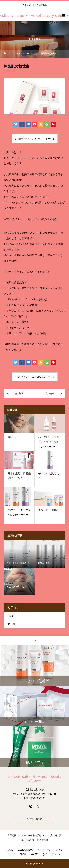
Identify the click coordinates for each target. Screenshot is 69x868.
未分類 (11, 624)
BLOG (20, 71)
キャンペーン (44, 850)
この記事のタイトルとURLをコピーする (34, 139)
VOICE (34, 854)
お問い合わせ (35, 819)
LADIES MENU (25, 850)
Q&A (45, 854)
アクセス (56, 854)
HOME (10, 850)
